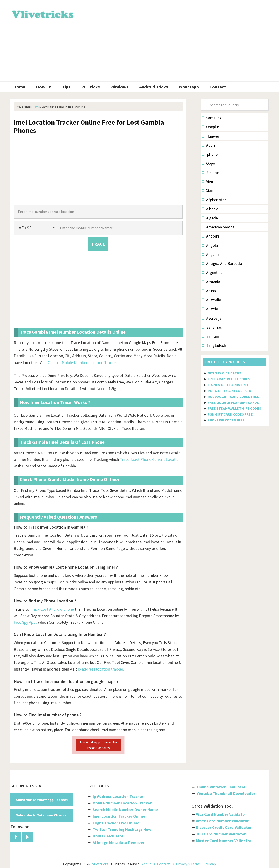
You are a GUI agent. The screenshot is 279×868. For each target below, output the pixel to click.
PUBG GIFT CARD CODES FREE (232, 391)
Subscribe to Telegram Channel (42, 815)
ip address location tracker (100, 669)
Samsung (212, 118)
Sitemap (209, 864)
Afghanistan (214, 200)
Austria (210, 309)
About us (148, 864)
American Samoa (218, 227)
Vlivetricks (42, 14)
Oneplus (211, 127)
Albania (210, 209)
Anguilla (211, 254)
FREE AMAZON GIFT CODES (229, 379)
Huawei (210, 136)
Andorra (211, 236)
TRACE (98, 244)
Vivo (208, 182)
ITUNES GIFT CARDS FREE (228, 385)
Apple (209, 145)
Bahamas (212, 327)
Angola (210, 245)
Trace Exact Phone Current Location (150, 459)
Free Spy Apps (25, 622)
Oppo (209, 163)
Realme (210, 172)
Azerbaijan (213, 318)
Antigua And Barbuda (222, 263)
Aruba (209, 291)
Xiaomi (210, 191)
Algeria (210, 218)
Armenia (211, 282)
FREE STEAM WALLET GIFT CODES (234, 408)
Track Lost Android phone (52, 609)
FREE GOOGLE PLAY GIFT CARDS (233, 402)
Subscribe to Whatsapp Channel (42, 800)
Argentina (212, 272)
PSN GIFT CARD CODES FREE (230, 414)
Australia (212, 300)
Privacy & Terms (188, 864)
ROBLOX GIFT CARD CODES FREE (233, 397)
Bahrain (210, 336)
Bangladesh (214, 345)
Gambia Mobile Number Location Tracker (82, 363)
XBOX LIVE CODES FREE (226, 420)
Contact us (166, 864)
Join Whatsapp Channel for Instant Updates (98, 745)
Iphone (210, 154)
